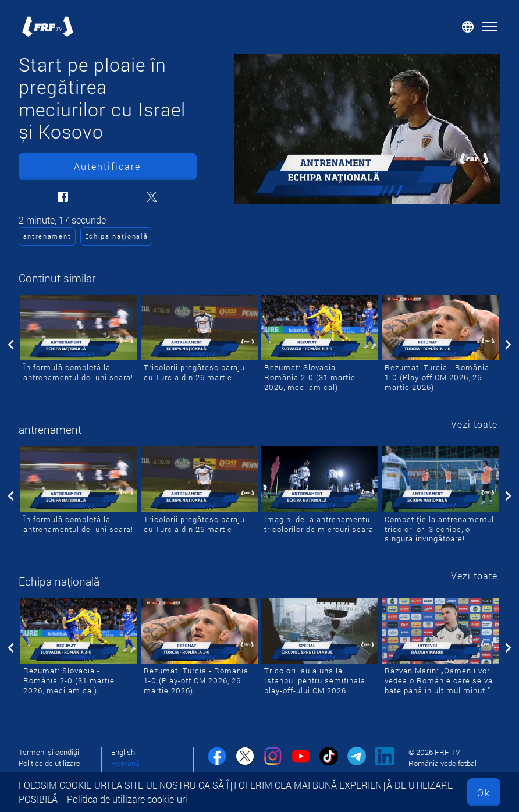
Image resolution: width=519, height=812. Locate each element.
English (123, 752)
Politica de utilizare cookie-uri (127, 799)
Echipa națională (117, 236)
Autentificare (107, 166)
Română (125, 763)
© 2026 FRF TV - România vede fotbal (442, 758)
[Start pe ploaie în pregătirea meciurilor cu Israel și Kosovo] (367, 129)
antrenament (47, 236)
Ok (484, 793)
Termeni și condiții (49, 752)
